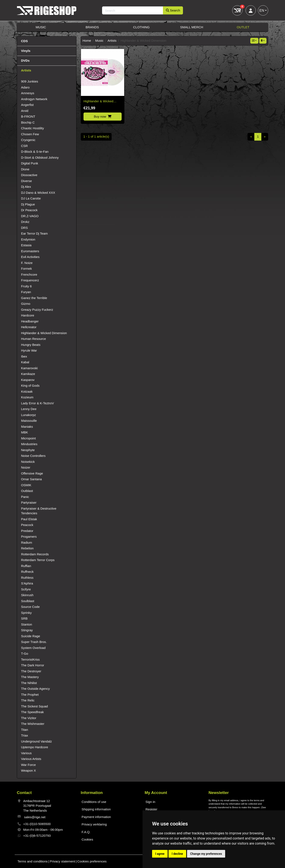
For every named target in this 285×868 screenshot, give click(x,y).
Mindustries (29, 444)
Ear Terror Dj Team (34, 233)
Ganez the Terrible (34, 298)
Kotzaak (27, 391)
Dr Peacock (29, 210)
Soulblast (28, 601)
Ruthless (27, 578)
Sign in (150, 802)
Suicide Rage (31, 636)
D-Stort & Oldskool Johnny (40, 157)
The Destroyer (31, 671)
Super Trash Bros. (34, 642)
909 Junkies (30, 81)
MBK (25, 432)
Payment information (96, 817)
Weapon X (29, 770)
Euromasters (30, 251)
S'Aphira (27, 583)
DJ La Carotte (31, 198)
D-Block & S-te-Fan (35, 152)
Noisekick (28, 462)
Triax (25, 735)
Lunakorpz (29, 415)
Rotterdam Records (35, 554)
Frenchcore (29, 274)
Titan (25, 730)
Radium (27, 542)
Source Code (30, 607)
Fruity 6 (26, 286)
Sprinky (26, 613)
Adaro (25, 87)
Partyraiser (29, 502)
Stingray (27, 630)
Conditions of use (94, 802)
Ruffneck (27, 572)
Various (26, 753)
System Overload (33, 648)
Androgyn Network (34, 99)
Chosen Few (30, 134)
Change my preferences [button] (206, 854)
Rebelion (27, 548)
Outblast (27, 491)
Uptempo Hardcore (35, 747)
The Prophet (30, 695)
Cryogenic (28, 140)
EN (262, 11)
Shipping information (96, 809)
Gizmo (26, 304)
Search (173, 10)
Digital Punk (30, 163)
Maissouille (29, 421)
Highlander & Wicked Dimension (44, 333)
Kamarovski (29, 368)
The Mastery (30, 677)
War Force (28, 765)
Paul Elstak (29, 519)
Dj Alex (26, 187)
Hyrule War (29, 350)
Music (41, 27)
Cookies (87, 839)
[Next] (265, 137)
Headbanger (30, 321)
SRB (24, 618)
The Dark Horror (33, 665)
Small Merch (192, 27)
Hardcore (28, 315)
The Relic (28, 700)
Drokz (25, 222)
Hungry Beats (31, 345)
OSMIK (26, 485)
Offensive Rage (32, 473)
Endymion (28, 239)
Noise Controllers (33, 456)
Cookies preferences (92, 861)
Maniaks (27, 427)
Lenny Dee (29, 409)
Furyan (26, 292)
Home (87, 41)
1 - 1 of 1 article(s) (96, 136)
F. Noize (27, 263)
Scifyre (26, 589)
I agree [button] (160, 854)
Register (151, 809)
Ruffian (26, 566)
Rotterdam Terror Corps (38, 560)
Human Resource (34, 339)
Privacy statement (63, 861)
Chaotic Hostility (33, 128)
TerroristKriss (30, 659)
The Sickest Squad (35, 706)
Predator (27, 531)
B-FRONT (28, 116)
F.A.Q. (86, 832)
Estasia (26, 245)
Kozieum (27, 397)
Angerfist (27, 105)
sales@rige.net (35, 817)
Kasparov (28, 380)
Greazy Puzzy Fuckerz (37, 310)
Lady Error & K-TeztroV (37, 403)
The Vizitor (29, 718)
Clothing (141, 27)
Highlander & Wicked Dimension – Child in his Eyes (101, 102)
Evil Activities (30, 257)
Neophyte (28, 450)
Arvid (25, 111)
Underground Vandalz (37, 741)
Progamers (29, 537)
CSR (24, 146)
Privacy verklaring (94, 824)
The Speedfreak (32, 712)
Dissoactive (29, 175)
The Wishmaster (33, 724)
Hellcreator (29, 327)
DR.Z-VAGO (30, 216)
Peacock (27, 525)
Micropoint (28, 438)
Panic (25, 497)
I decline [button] (177, 854)
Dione (25, 169)
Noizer (26, 467)
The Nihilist (29, 683)
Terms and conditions (33, 861)
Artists (112, 41)
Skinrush (27, 595)
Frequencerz (30, 280)
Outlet (243, 27)
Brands (92, 27)
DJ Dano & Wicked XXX (38, 193)
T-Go (25, 653)
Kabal (25, 362)
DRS (24, 228)
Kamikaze (28, 374)
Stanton (27, 624)
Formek (27, 269)
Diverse (27, 181)
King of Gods (30, 386)
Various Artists (31, 759)
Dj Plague (28, 204)
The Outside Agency (35, 689)
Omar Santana (32, 479)
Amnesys (28, 93)
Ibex (24, 356)
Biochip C (28, 122)
